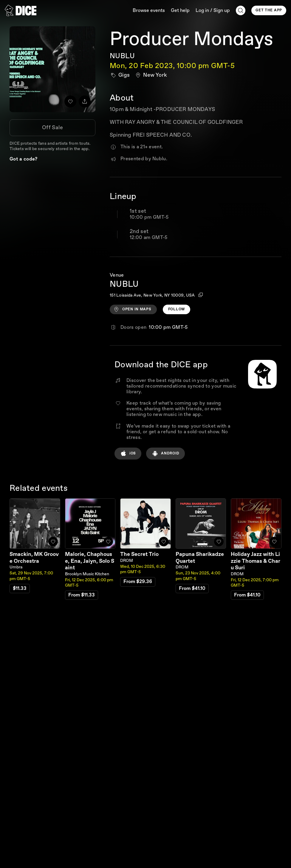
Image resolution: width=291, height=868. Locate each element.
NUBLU (122, 56)
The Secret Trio (139, 554)
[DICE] (21, 10)
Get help (180, 11)
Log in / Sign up (213, 11)
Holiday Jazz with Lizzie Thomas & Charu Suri (256, 561)
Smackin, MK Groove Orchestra (34, 558)
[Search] (241, 10)
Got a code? (24, 159)
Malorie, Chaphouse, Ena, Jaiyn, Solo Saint (90, 561)
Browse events (149, 11)
